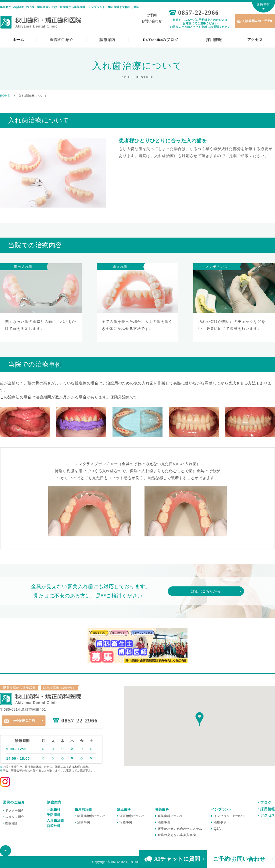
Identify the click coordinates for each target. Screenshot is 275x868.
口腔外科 (54, 826)
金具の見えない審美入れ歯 (177, 835)
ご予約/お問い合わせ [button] (239, 859)
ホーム (18, 40)
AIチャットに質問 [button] (177, 859)
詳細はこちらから (206, 591)
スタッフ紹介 (15, 817)
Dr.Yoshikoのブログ (160, 40)
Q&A (217, 829)
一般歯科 (54, 809)
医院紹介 (12, 823)
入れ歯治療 (55, 820)
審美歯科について (170, 816)
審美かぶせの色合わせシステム (180, 829)
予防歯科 (54, 815)
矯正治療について (132, 816)
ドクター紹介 (15, 810)
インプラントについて (230, 816)
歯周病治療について (92, 816)
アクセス (255, 40)
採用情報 (214, 40)
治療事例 (84, 822)
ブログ (266, 802)
